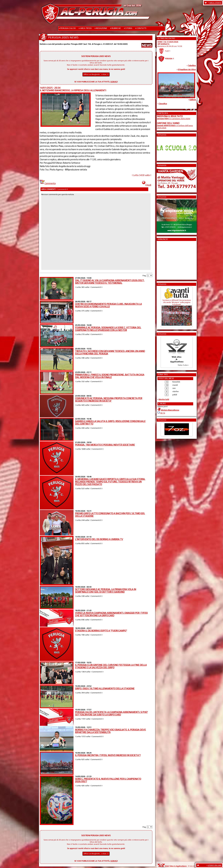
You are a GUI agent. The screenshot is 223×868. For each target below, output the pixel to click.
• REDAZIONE (101, 28)
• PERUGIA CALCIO (67, 28)
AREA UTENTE (215, 3)
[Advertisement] (166, 259)
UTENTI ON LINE (215, 865)
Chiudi (147, 185)
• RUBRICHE (116, 28)
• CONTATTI (141, 28)
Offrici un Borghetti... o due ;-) (96, 74)
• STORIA (128, 28)
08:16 (163, 413)
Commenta (48, 183)
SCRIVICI (114, 82)
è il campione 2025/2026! (174, 119)
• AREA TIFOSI (85, 28)
